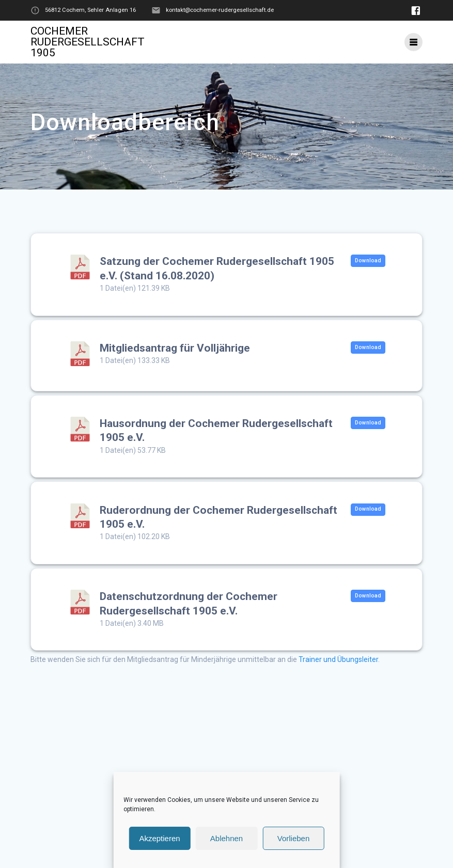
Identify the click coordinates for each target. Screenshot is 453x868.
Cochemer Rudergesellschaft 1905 (88, 42)
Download (368, 261)
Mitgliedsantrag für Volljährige (175, 348)
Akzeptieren (159, 838)
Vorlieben (294, 838)
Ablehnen (226, 838)
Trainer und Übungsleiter (338, 659)
